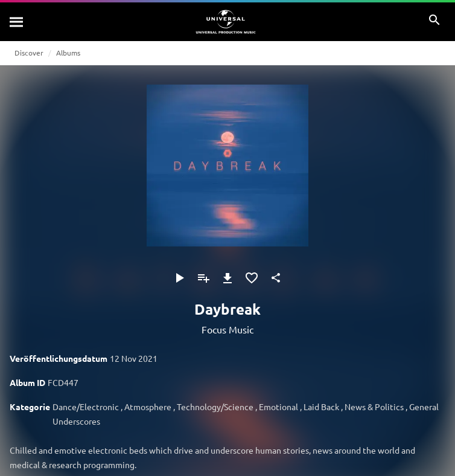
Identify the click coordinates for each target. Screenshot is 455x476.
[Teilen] (276, 278)
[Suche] (17, 22)
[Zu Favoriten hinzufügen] (252, 278)
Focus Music (227, 329)
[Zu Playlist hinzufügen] (203, 278)
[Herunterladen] (227, 278)
